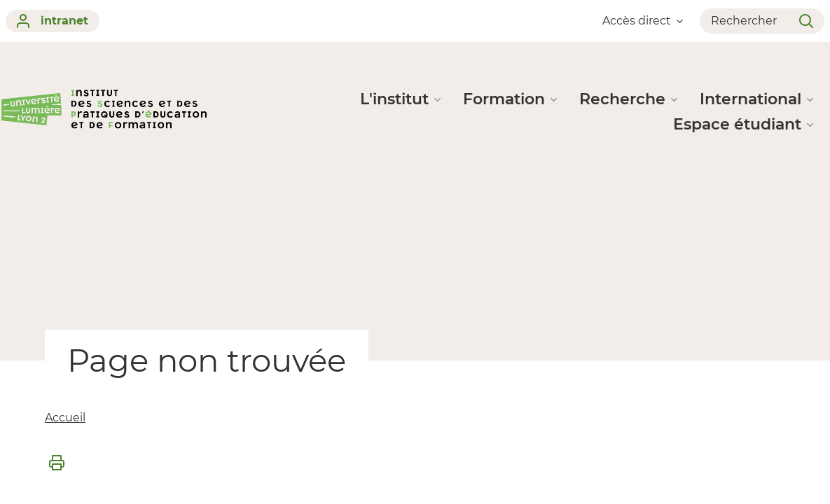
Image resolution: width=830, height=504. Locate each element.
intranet (53, 21)
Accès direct (643, 21)
